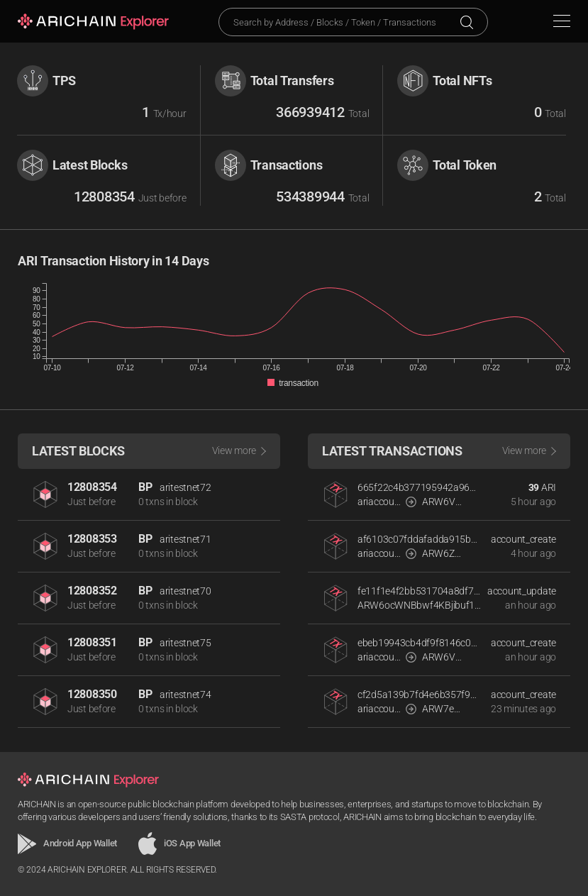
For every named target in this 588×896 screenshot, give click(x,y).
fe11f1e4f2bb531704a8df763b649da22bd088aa (419, 591)
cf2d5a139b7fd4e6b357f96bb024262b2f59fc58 (419, 695)
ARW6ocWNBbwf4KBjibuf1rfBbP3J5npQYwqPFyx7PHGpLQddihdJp (419, 605)
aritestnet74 (185, 695)
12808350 (92, 694)
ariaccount (379, 502)
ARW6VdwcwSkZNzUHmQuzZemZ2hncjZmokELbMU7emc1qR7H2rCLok (444, 502)
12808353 (92, 539)
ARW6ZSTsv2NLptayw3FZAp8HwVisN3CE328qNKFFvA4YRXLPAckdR (444, 553)
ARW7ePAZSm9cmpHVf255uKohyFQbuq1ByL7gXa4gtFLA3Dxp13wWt (444, 709)
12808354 (92, 487)
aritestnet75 (185, 643)
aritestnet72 (185, 487)
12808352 (92, 591)
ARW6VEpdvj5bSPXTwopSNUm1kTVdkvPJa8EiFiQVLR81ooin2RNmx (444, 657)
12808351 (92, 642)
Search (467, 22)
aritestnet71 (185, 539)
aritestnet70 (185, 591)
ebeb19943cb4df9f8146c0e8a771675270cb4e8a (419, 643)
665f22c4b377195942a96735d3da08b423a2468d (419, 487)
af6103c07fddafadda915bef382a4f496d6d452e (419, 539)
